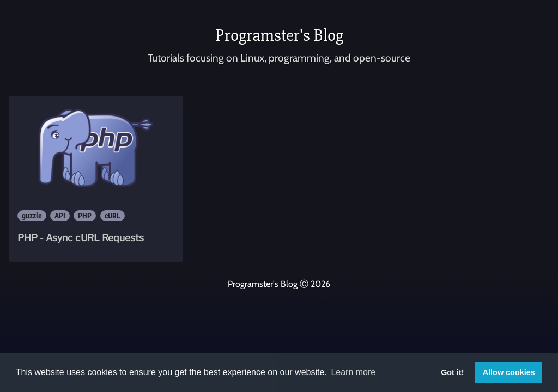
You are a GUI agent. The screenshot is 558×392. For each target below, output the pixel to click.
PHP (85, 216)
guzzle (32, 216)
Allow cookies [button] (509, 372)
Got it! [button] (452, 372)
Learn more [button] (353, 372)
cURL (113, 216)
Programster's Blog (279, 35)
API (60, 216)
